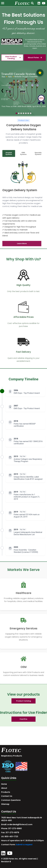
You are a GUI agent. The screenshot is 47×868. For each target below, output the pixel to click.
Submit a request (24, 845)
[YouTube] (44, 3)
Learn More (22, 245)
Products (6, 792)
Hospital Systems (9, 155)
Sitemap (5, 804)
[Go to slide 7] (31, 113)
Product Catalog (24, 701)
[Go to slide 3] (21, 113)
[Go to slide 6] (28, 113)
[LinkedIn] (39, 3)
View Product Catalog (13, 58)
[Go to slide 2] (19, 113)
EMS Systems (23, 155)
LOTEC (24, 3)
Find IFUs (23, 719)
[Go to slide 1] (16, 113)
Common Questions (11, 800)
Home (4, 784)
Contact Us (7, 796)
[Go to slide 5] (26, 113)
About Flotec (35, 58)
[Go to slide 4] (23, 113)
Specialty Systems (38, 155)
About (4, 788)
